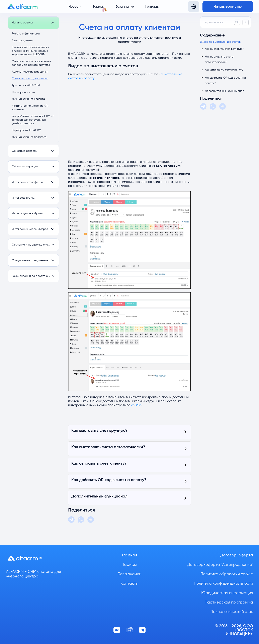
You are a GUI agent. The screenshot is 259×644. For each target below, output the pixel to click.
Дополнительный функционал (225, 91)
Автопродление (22, 40)
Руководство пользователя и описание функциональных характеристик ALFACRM (31, 51)
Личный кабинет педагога (29, 137)
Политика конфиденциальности (223, 583)
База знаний (125, 7)
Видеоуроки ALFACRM (26, 130)
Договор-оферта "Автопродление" (220, 565)
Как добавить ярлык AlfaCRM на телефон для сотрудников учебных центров (33, 120)
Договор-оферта (237, 555)
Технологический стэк (232, 612)
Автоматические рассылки (30, 72)
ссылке (136, 405)
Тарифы (98, 7)
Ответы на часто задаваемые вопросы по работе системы (31, 63)
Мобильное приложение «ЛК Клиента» (30, 108)
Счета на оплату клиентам (30, 79)
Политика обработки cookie (227, 574)
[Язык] (194, 7)
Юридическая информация (227, 593)
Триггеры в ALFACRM (26, 85)
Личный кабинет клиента (28, 99)
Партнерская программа (229, 602)
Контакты (152, 7)
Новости (75, 7)
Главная (130, 555)
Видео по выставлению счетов (220, 42)
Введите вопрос (226, 22)
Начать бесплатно (228, 7)
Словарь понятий (23, 92)
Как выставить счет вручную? (224, 49)
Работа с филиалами (26, 34)
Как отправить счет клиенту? (224, 70)
